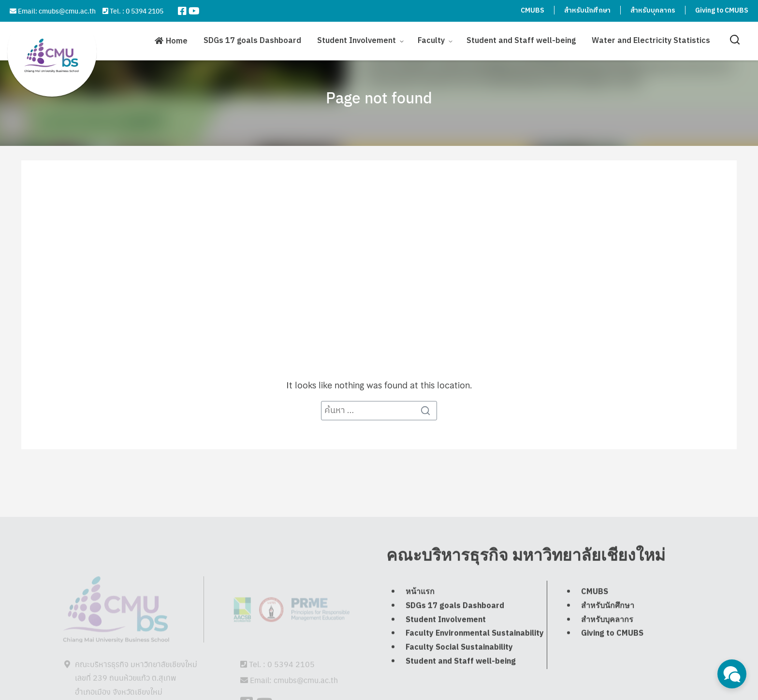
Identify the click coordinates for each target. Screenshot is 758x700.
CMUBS (532, 10)
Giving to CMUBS (722, 10)
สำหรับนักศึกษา (587, 10)
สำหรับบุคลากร (653, 10)
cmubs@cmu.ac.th (67, 11)
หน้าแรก (420, 613)
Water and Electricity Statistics (651, 38)
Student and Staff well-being (521, 38)
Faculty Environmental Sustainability (475, 654)
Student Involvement (357, 38)
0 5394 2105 (145, 11)
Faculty (431, 38)
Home (177, 39)
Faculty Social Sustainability (459, 668)
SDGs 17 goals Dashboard (252, 38)
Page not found (379, 97)
